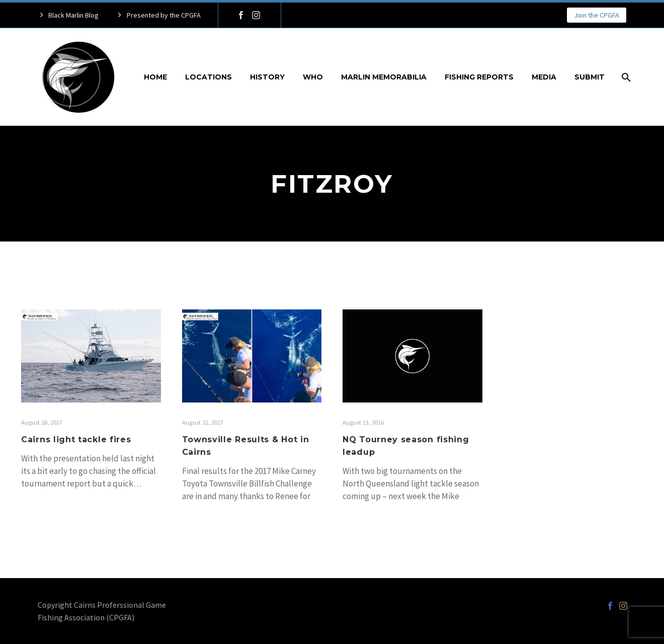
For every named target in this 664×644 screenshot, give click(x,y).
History (267, 77)
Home (155, 77)
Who (313, 77)
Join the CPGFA (597, 15)
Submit (590, 77)
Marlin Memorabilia (384, 77)
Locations (209, 77)
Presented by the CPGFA (164, 15)
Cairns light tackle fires (76, 439)
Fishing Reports (479, 77)
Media (544, 77)
